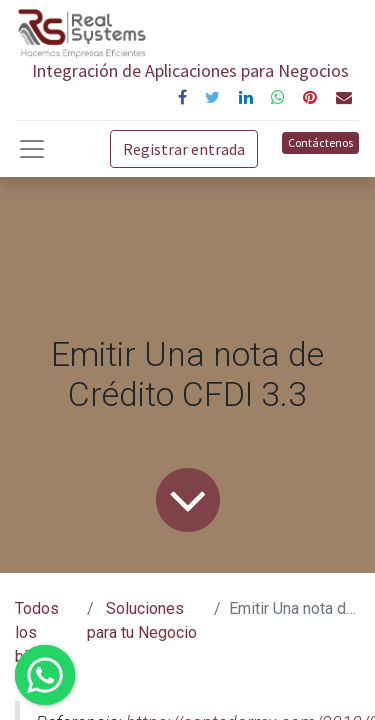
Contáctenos (320, 142)
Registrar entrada (184, 149)
